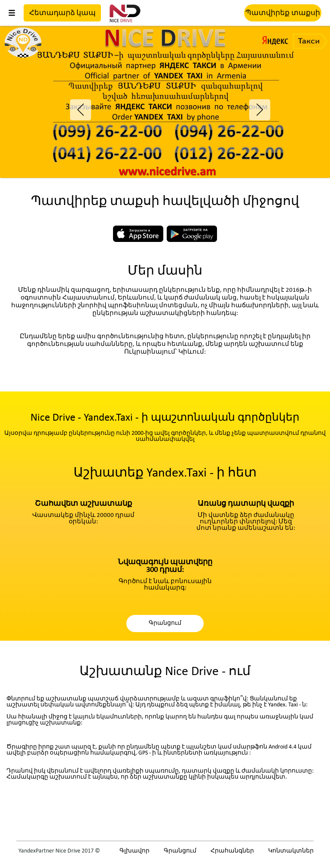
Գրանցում (165, 623)
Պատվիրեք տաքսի (283, 13)
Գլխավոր (134, 851)
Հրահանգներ (232, 851)
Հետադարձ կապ (63, 13)
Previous (77, 105)
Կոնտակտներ (291, 851)
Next (253, 105)
